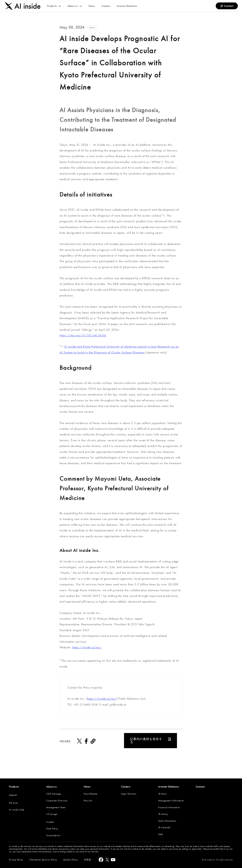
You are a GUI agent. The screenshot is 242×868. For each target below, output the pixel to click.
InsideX (50, 822)
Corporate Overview (57, 801)
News (87, 787)
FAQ (161, 834)
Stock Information (167, 821)
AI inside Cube (17, 810)
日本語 (88, 860)
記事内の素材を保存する (146, 741)
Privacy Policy (16, 860)
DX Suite (14, 803)
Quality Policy (71, 860)
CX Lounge (52, 814)
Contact (227, 6)
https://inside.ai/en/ (87, 647)
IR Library (163, 814)
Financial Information (169, 807)
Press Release (91, 794)
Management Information (171, 801)
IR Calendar (164, 827)
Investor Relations (169, 787)
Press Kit (88, 801)
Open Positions (129, 794)
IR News (162, 794)
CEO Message (54, 794)
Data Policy (52, 829)
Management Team (56, 807)
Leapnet (13, 795)
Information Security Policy (43, 860)
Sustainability (53, 835)
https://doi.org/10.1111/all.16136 (83, 335)
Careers (126, 787)
